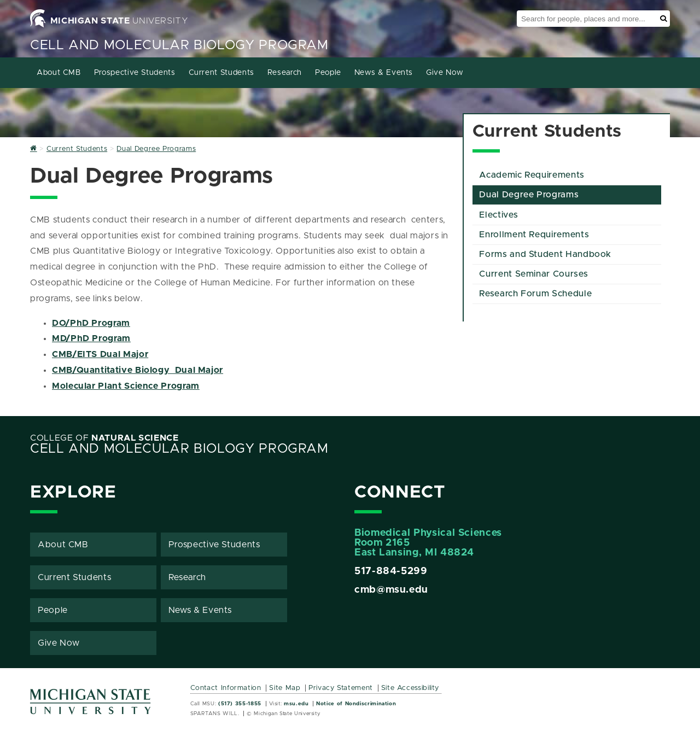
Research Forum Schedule (535, 294)
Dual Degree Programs (529, 195)
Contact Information (226, 688)
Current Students (221, 73)
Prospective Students (135, 73)
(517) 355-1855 (240, 704)
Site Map (285, 688)
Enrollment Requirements (534, 235)
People (328, 73)
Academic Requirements (532, 175)
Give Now (445, 73)
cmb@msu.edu (391, 590)
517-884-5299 (391, 571)
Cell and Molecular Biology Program (179, 45)
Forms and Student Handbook (545, 254)
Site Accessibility (410, 688)
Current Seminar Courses (533, 274)
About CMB (59, 73)
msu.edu (296, 704)
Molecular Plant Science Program (126, 386)
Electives (498, 215)
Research (285, 73)
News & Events (384, 73)
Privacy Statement (341, 688)
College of (104, 438)
